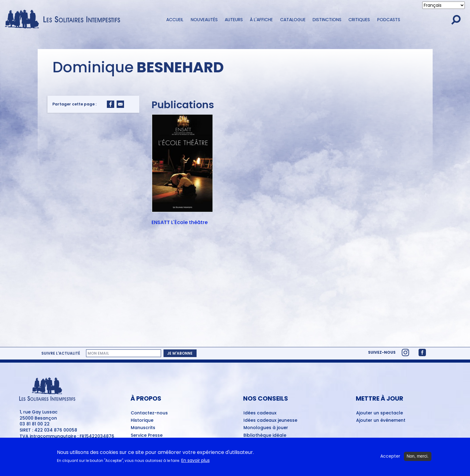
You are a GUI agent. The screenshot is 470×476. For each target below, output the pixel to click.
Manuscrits (143, 428)
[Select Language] (444, 5)
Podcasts (389, 20)
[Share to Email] (120, 104)
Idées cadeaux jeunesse (270, 421)
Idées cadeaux (260, 413)
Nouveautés (204, 20)
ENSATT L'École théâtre (180, 223)
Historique (142, 421)
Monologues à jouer (266, 428)
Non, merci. (418, 458)
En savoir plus (196, 462)
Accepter (390, 458)
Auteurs (234, 20)
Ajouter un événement (381, 421)
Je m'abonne (180, 353)
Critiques (359, 20)
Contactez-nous (149, 413)
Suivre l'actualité (61, 353)
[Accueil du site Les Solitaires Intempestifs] (65, 20)
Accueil (175, 20)
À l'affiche (261, 20)
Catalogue (293, 20)
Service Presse (147, 436)
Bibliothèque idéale (265, 436)
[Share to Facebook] (111, 104)
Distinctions (327, 20)
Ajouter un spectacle (380, 413)
